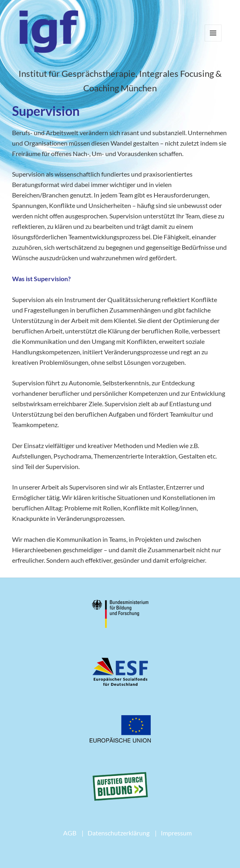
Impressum (176, 833)
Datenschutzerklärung (119, 833)
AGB (70, 833)
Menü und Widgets (213, 41)
